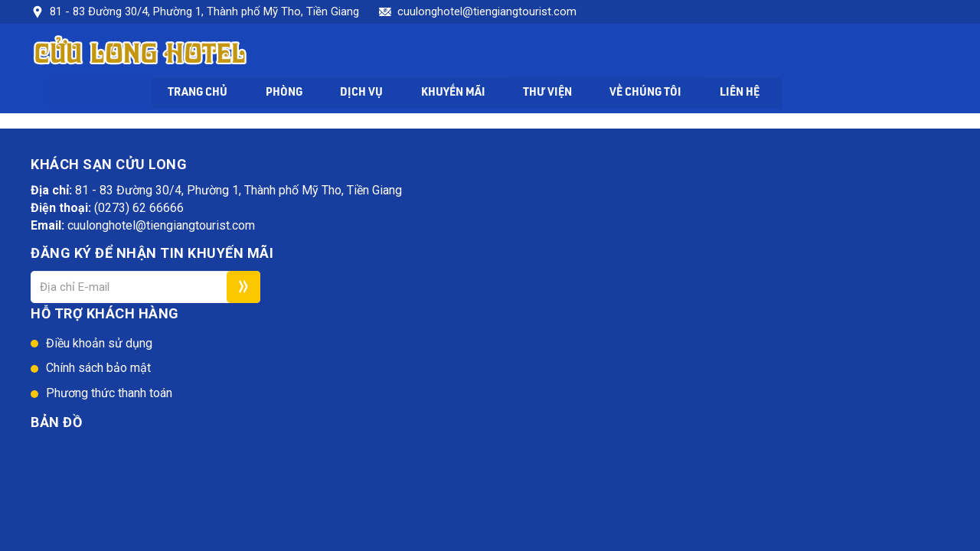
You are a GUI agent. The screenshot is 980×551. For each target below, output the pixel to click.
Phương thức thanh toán (495, 252)
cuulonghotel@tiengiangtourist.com (487, 11)
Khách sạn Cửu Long (188, 377)
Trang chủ (356, 55)
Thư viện (712, 55)
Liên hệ (909, 55)
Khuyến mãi (616, 55)
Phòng (444, 55)
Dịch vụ (523, 55)
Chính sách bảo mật (484, 227)
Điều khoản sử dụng (485, 202)
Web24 (315, 377)
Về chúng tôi (813, 55)
